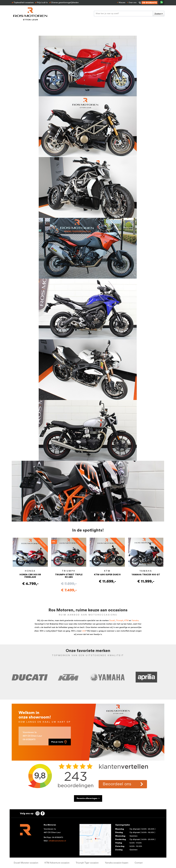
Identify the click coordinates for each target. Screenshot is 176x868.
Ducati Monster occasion (26, 863)
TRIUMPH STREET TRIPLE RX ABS (69, 576)
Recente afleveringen (87, 798)
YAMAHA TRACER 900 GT (146, 575)
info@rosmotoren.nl (57, 841)
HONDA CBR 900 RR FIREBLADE (30, 576)
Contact (139, 863)
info (84, 631)
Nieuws (122, 3)
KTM (126, 621)
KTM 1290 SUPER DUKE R (107, 575)
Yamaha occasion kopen (117, 863)
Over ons (132, 3)
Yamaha (135, 621)
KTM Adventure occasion (57, 863)
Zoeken (158, 14)
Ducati (112, 621)
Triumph (120, 621)
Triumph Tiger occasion (87, 863)
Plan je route (59, 742)
